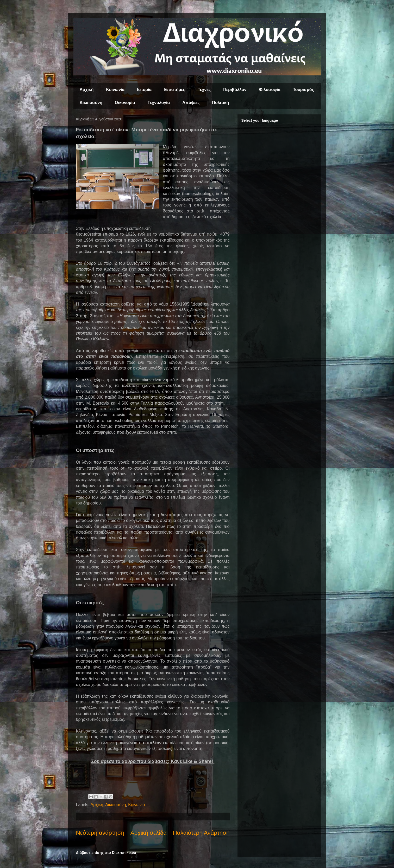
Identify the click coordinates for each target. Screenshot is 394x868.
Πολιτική (220, 103)
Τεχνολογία (159, 103)
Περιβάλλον (235, 90)
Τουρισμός (304, 90)
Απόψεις (191, 103)
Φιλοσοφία (270, 90)
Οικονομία (125, 103)
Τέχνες (204, 90)
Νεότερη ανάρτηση (100, 833)
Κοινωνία (115, 90)
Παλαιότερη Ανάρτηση (201, 833)
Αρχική (87, 90)
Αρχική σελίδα (149, 833)
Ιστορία (144, 90)
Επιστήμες (175, 90)
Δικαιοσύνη (91, 103)
